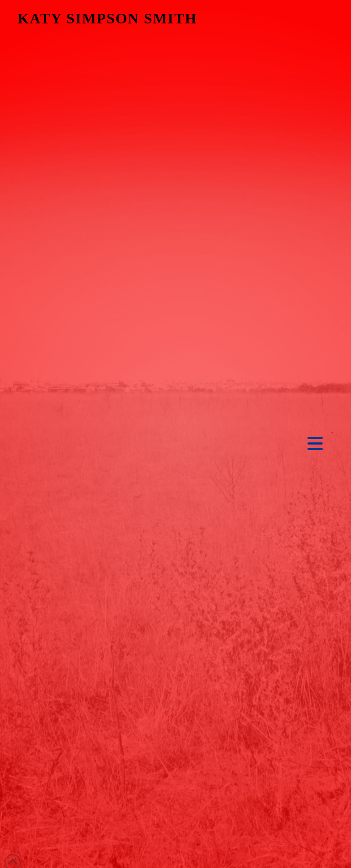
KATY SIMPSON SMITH (107, 18)
